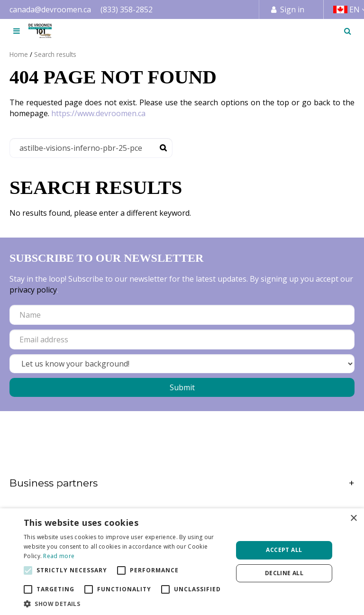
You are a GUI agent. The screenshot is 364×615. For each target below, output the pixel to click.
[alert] (182, 562)
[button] (125, 603)
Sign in (292, 9)
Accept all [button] (284, 550)
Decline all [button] (284, 573)
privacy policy (33, 290)
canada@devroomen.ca (50, 9)
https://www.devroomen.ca (98, 113)
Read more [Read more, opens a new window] (59, 556)
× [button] (353, 519)
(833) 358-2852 (127, 9)
